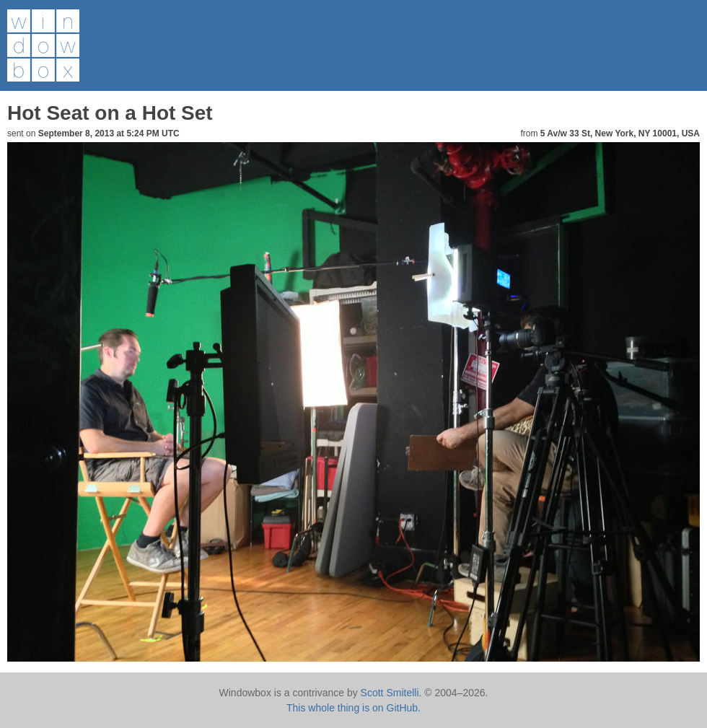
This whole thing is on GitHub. (353, 708)
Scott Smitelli (390, 693)
